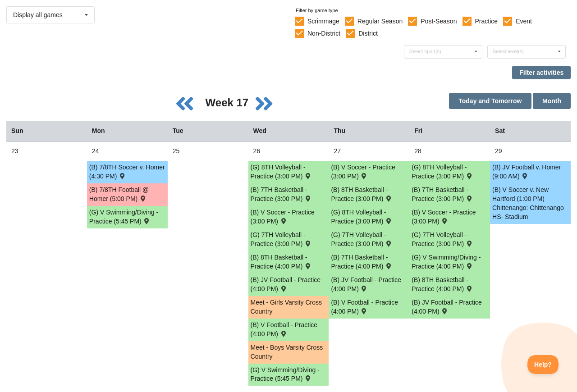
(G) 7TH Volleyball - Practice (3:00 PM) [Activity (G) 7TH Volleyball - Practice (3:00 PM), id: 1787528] (442, 239)
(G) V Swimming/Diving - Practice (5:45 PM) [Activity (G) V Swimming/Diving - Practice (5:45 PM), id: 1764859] (124, 217)
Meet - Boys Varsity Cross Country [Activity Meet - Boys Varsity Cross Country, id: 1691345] (287, 352)
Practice (487, 21)
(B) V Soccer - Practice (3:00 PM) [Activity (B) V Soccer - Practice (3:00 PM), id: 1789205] (283, 217)
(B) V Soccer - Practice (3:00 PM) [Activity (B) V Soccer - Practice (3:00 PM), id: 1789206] (363, 172)
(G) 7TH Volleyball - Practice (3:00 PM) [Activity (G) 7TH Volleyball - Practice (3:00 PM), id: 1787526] (281, 239)
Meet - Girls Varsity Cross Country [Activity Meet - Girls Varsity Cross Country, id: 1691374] (286, 307)
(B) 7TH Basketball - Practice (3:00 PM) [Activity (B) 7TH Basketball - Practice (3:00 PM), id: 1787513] (281, 194)
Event (524, 21)
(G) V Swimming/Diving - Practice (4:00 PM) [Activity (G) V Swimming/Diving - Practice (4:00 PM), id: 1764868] (446, 262)
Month (552, 101)
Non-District (324, 33)
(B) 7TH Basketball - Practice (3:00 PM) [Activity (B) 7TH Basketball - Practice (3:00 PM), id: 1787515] (442, 194)
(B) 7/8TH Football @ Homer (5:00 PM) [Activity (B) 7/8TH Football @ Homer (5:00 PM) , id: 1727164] (119, 194)
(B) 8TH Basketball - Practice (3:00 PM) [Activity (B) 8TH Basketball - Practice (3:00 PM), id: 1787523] (362, 194)
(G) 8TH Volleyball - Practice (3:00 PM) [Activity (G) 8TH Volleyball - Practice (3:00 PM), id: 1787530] (362, 217)
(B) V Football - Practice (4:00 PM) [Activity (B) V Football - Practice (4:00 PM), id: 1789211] (284, 329)
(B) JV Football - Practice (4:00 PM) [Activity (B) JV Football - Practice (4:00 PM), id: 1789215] (366, 284)
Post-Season (439, 21)
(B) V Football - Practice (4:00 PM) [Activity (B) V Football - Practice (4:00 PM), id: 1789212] (364, 307)
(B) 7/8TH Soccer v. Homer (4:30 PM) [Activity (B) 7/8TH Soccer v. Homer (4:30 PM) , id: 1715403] (127, 172)
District (368, 33)
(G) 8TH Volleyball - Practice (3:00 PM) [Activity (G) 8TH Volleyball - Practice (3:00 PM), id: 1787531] (442, 172)
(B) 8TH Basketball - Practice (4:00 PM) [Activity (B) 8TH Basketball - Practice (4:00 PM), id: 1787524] (442, 284)
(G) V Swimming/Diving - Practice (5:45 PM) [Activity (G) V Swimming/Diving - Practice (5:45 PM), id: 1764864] (285, 374)
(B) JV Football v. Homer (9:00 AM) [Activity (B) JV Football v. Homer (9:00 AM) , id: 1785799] (527, 172)
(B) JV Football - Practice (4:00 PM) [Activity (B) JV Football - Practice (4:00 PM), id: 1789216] (447, 307)
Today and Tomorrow (490, 101)
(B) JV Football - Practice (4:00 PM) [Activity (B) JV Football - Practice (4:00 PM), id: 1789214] (286, 284)
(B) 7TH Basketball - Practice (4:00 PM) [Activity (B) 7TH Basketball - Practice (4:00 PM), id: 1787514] (362, 262)
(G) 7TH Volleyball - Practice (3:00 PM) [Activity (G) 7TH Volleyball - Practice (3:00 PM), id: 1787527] (362, 239)
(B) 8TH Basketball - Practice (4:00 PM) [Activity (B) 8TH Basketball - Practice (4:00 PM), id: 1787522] (281, 262)
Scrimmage (323, 21)
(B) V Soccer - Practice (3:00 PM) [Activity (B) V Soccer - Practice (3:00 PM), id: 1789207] (444, 217)
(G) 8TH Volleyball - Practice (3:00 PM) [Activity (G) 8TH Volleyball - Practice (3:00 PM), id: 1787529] (281, 172)
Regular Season (380, 21)
